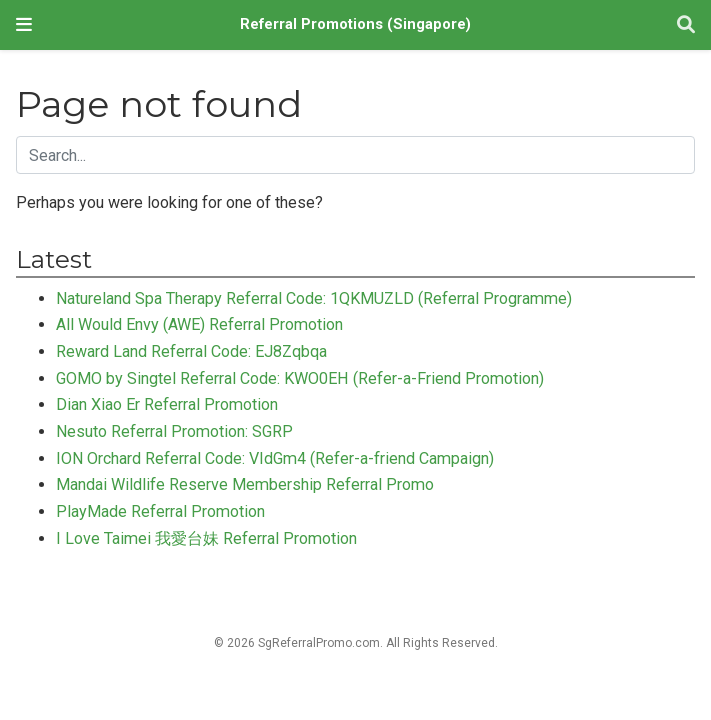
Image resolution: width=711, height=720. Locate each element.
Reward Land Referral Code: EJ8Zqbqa (191, 351)
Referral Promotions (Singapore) (355, 24)
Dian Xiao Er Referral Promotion (167, 404)
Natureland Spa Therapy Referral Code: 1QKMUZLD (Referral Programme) (314, 298)
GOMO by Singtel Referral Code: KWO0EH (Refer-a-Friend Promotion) (300, 378)
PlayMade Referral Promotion (160, 511)
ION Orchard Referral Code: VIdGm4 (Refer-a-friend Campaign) (275, 458)
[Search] (686, 25)
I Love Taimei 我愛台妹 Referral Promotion (206, 538)
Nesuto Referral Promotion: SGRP (174, 431)
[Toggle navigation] (24, 24)
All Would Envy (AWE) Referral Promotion (199, 324)
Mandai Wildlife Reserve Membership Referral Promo (245, 484)
